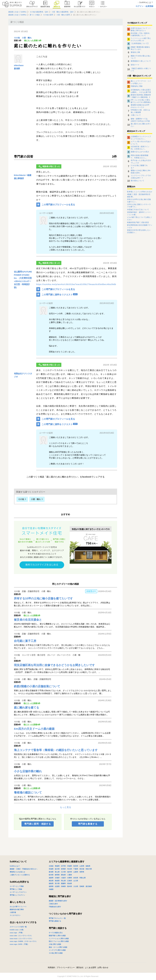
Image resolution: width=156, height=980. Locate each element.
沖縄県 (51, 889)
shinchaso (19, 65)
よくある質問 (90, 967)
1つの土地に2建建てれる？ (139, 167)
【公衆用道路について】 (140, 43)
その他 (17, 38)
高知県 (69, 883)
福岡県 (51, 886)
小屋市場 (13, 912)
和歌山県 (83, 878)
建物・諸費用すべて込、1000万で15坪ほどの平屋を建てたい (140, 120)
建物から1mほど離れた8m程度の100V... (141, 172)
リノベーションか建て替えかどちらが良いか (141, 39)
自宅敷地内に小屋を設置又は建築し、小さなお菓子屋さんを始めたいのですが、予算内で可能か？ (141, 91)
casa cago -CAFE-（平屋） (19, 944)
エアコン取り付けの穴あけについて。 (141, 143)
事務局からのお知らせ (17, 872)
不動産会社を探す (55, 907)
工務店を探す (53, 904)
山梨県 (76, 872)
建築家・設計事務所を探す (58, 901)
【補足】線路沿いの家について (141, 70)
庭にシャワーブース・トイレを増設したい (141, 82)
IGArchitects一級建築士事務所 (23, 177)
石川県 (63, 872)
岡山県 (63, 881)
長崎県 (63, 886)
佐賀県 (57, 886)
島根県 (57, 881)
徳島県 (51, 883)
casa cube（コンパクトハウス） (21, 936)
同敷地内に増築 (137, 86)
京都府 (57, 878)
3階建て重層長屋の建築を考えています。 (140, 48)
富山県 (57, 872)
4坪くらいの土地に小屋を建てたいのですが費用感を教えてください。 (141, 101)
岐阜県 (51, 875)
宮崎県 (82, 886)
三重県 (69, 875)
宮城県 (69, 866)
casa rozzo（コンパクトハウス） (21, 939)
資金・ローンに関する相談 (58, 947)
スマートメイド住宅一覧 (18, 927)
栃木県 (57, 869)
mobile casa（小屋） (17, 930)
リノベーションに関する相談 (59, 939)
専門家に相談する (58, 928)
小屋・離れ (27, 38)
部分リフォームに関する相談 (59, 941)
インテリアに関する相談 (57, 950)
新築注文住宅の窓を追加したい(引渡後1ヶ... (139, 231)
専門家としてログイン (17, 895)
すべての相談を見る (56, 933)
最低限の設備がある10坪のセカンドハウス (140, 106)
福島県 (88, 866)
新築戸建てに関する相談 (57, 936)
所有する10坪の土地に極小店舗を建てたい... (139, 201)
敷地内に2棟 (135, 52)
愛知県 (63, 875)
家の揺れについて (137, 181)
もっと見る (66, 807)
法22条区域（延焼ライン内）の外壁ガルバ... (140, 148)
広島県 (69, 881)
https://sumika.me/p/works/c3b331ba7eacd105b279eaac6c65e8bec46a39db (76, 284)
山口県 (76, 881)
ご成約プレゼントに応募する (20, 875)
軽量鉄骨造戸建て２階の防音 (138, 222)
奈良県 (76, 878)
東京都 (82, 869)
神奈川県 (89, 869)
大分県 (76, 886)
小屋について (136, 115)
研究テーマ (135, 65)
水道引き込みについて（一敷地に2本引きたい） (141, 29)
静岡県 (57, 875)
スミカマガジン (15, 915)
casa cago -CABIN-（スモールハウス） (23, 941)
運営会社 (80, 967)
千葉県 (76, 869)
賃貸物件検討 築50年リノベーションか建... (139, 213)
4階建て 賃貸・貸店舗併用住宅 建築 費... (139, 196)
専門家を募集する (88, 824)
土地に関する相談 (55, 944)
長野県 (82, 872)
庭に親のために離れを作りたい (141, 125)
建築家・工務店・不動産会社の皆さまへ (24, 869)
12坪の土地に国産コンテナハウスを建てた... (139, 206)
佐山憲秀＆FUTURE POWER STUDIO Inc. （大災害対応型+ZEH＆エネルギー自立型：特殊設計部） (23, 280)
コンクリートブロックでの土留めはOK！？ (141, 177)
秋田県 (76, 866)
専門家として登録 (16, 889)
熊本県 (69, 886)
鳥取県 (51, 881)
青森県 (57, 866)
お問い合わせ (103, 967)
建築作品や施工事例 (17, 909)
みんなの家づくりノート (18, 907)
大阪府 (63, 878)
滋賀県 (51, 878)
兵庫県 (69, 878)
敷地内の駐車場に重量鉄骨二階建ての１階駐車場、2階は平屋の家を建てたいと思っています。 (141, 96)
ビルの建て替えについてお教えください (140, 218)
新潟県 (17, 69)
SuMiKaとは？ (15, 866)
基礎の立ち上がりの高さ (140, 152)
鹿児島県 (89, 886)
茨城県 (51, 869)
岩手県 (63, 866)
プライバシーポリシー (66, 967)
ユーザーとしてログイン (18, 892)
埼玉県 (69, 869)
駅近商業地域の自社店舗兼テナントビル (140, 226)
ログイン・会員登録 (144, 6)
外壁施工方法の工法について (138, 210)
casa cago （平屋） (17, 933)
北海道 (51, 866)
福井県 (69, 872)
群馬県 (63, 869)
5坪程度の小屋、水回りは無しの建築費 (140, 111)
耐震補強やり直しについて (141, 61)
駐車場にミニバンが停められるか (140, 192)
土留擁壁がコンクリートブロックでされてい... (141, 138)
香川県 (57, 883)
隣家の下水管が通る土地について (141, 57)
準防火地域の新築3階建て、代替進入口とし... (140, 156)
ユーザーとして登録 (17, 886)
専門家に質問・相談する (38, 824)
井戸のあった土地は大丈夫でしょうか (141, 162)
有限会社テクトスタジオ (23, 375)
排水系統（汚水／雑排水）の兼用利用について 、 (141, 34)
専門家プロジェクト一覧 (57, 918)
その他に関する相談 (56, 953)
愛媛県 (63, 883)
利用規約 (51, 967)
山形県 (82, 866)
